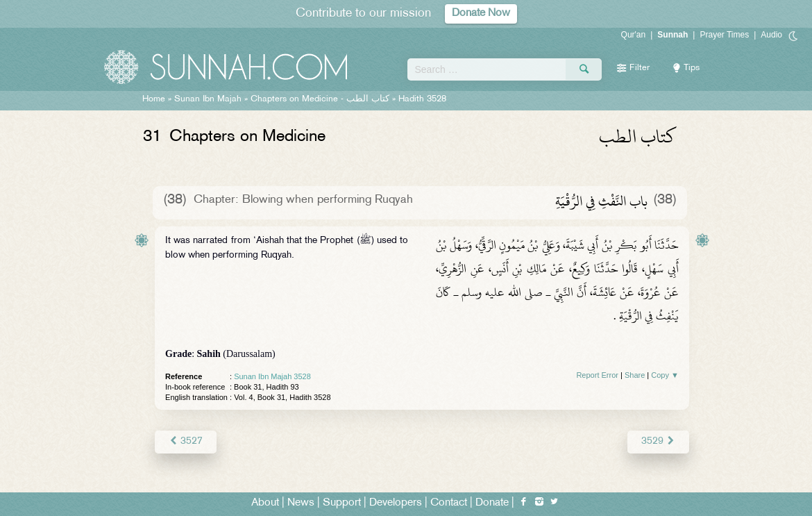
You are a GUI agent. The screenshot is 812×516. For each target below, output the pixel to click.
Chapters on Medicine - (321, 99)
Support (342, 503)
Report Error (597, 375)
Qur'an (634, 35)
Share (635, 375)
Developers (396, 503)
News (301, 503)
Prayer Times (724, 35)
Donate (492, 503)
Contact (449, 503)
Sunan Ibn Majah (208, 99)
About (265, 503)
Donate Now (481, 14)
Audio (771, 35)
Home (154, 99)
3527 (186, 441)
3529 (658, 441)
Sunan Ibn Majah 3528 (272, 376)
